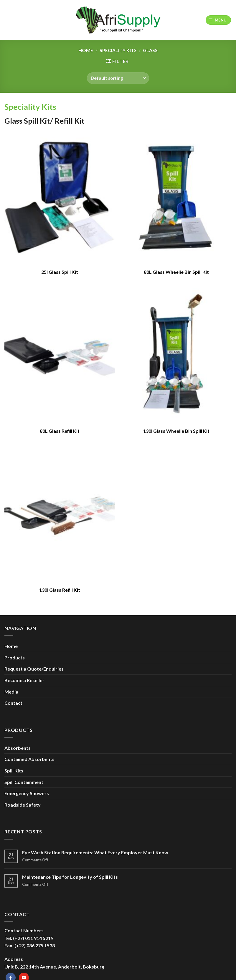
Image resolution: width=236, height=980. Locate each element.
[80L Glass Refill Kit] (60, 356)
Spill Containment (24, 782)
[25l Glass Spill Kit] (60, 197)
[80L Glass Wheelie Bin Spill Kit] (176, 197)
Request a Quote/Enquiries (34, 669)
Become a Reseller (24, 680)
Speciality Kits (118, 50)
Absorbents (18, 748)
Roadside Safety (23, 805)
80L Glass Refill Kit (60, 431)
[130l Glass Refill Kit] (60, 515)
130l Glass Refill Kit (60, 590)
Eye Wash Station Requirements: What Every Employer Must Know (95, 852)
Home (86, 50)
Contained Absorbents (29, 759)
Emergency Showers (27, 793)
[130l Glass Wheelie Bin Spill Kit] (176, 356)
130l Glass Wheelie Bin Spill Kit (176, 431)
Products (15, 658)
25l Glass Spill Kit (60, 272)
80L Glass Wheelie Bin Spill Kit (176, 272)
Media (11, 692)
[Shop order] (118, 78)
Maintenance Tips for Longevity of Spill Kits (70, 877)
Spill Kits (14, 771)
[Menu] (218, 20)
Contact (13, 703)
